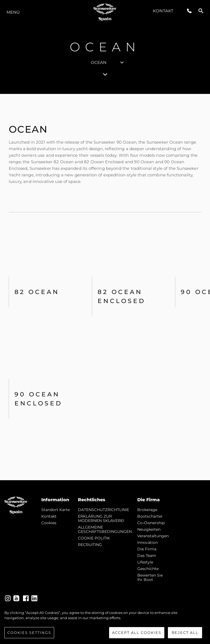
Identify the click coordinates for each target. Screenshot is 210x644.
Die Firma (147, 549)
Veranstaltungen (153, 536)
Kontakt (163, 11)
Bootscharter (150, 516)
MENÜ (13, 12)
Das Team (147, 556)
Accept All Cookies (137, 634)
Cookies (49, 523)
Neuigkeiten (149, 529)
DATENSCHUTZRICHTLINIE (103, 510)
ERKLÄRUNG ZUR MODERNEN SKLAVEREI (101, 518)
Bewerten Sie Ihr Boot (150, 577)
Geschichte (148, 569)
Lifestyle (145, 562)
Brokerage (147, 510)
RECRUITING (90, 545)
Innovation (148, 542)
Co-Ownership (151, 523)
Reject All (185, 634)
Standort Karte (56, 510)
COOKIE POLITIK (94, 538)
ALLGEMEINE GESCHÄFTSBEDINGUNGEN (105, 529)
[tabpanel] (105, 287)
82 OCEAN (37, 292)
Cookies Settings (29, 634)
